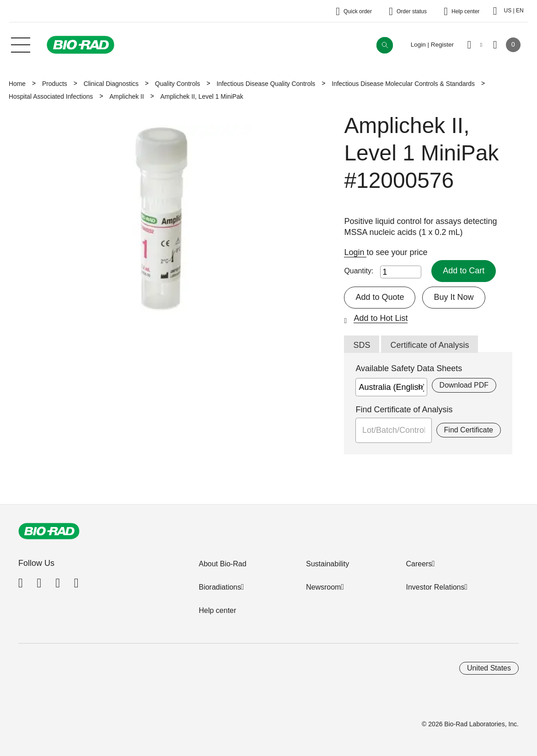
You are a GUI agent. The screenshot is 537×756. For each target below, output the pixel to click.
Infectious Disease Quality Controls (266, 84)
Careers (419, 564)
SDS (362, 345)
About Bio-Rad (222, 564)
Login (355, 252)
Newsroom (323, 587)
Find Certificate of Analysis (404, 410)
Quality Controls (178, 84)
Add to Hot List (381, 318)
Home (17, 84)
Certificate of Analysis (430, 345)
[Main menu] (21, 44)
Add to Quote (380, 297)
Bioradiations (220, 587)
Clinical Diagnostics (111, 84)
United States (489, 668)
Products (55, 84)
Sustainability (328, 564)
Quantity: (359, 271)
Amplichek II (126, 96)
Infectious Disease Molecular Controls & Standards (403, 84)
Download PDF (464, 385)
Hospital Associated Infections (51, 96)
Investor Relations (435, 587)
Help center (217, 610)
